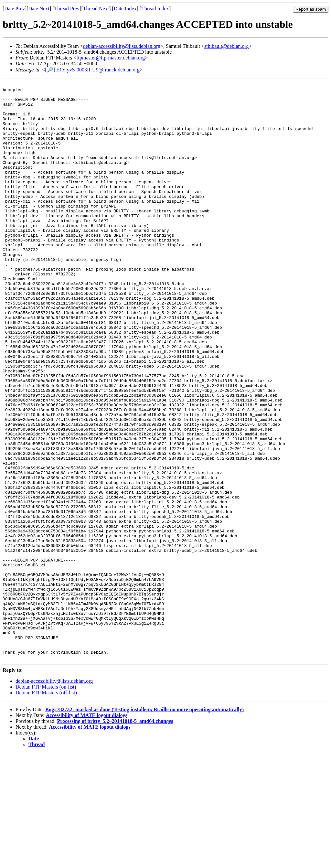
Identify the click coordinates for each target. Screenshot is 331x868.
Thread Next (96, 9)
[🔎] (50, 70)
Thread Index (155, 9)
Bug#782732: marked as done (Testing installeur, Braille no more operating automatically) (144, 825)
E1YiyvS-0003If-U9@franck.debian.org (98, 70)
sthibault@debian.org (227, 46)
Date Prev (15, 9)
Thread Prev (67, 9)
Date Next (39, 9)
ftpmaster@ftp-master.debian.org (111, 58)
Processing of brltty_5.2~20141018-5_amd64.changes (115, 836)
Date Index (125, 9)
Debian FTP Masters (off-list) (46, 808)
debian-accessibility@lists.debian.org (122, 46)
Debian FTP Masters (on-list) (46, 802)
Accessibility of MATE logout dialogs (87, 831)
